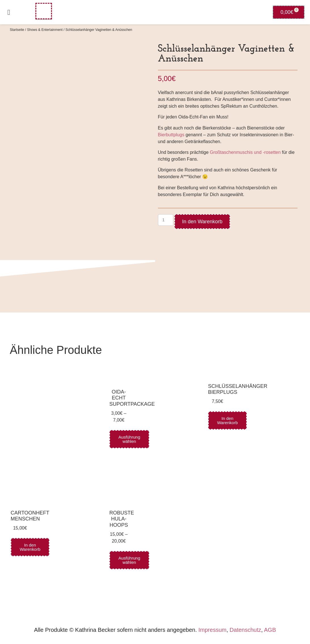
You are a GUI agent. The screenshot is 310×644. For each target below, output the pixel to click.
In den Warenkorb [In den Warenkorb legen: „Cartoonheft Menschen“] (30, 547)
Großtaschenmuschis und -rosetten (245, 152)
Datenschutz (245, 630)
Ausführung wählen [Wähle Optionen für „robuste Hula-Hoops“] (129, 560)
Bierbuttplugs (171, 135)
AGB (270, 630)
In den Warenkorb (202, 222)
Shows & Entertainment (45, 30)
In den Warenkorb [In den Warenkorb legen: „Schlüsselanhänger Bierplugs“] (228, 420)
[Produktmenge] (166, 220)
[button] (9, 12)
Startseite (17, 30)
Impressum (213, 630)
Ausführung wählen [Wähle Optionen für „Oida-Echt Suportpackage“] (129, 439)
